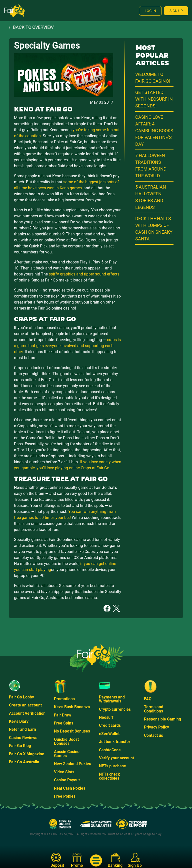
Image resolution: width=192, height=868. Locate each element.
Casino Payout (67, 780)
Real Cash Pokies (70, 788)
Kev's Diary (19, 721)
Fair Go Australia (24, 762)
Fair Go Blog (20, 746)
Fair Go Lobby (21, 697)
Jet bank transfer (115, 742)
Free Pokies (65, 796)
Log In (150, 11)
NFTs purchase (112, 766)
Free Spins (64, 723)
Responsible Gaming (162, 719)
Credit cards (110, 725)
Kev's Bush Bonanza (72, 707)
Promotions (64, 699)
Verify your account (116, 758)
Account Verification (27, 713)
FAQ (148, 699)
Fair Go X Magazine (27, 754)
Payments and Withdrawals (112, 699)
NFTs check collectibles (109, 776)
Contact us (153, 735)
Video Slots (64, 772)
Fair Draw (63, 715)
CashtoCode (110, 750)
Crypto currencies (115, 709)
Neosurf (106, 717)
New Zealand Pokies (72, 764)
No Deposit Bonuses (72, 731)
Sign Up (176, 11)
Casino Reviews (23, 738)
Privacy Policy (156, 727)
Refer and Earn (22, 729)
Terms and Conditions (154, 709)
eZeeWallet (109, 734)
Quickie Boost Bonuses (66, 741)
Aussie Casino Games (67, 754)
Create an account (25, 705)
